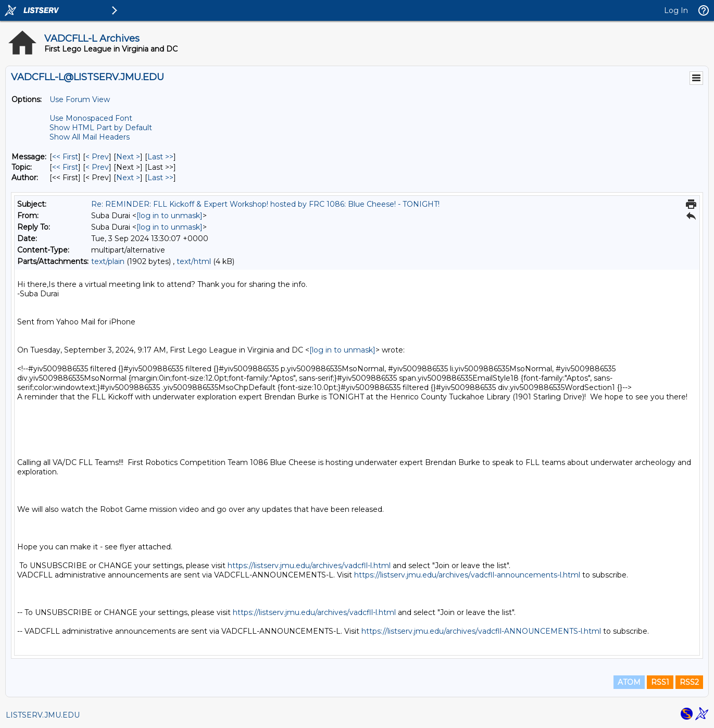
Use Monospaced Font (91, 118)
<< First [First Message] (65, 157)
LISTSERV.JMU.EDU (43, 715)
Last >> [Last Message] (160, 157)
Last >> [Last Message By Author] (160, 178)
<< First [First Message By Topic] (65, 167)
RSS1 (660, 682)
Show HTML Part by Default (101, 128)
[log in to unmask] (170, 216)
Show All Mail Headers (90, 137)
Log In (676, 10)
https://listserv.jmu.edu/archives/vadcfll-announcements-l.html (467, 575)
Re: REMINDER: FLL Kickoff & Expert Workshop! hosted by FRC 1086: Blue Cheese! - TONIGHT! (265, 204)
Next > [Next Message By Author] (128, 178)
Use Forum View (80, 99)
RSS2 (689, 682)
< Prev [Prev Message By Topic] (97, 167)
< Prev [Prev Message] (97, 157)
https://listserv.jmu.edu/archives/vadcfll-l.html (309, 566)
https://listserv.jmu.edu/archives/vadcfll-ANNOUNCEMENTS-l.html (481, 631)
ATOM (629, 682)
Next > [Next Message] (128, 157)
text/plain (108, 261)
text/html (194, 261)
